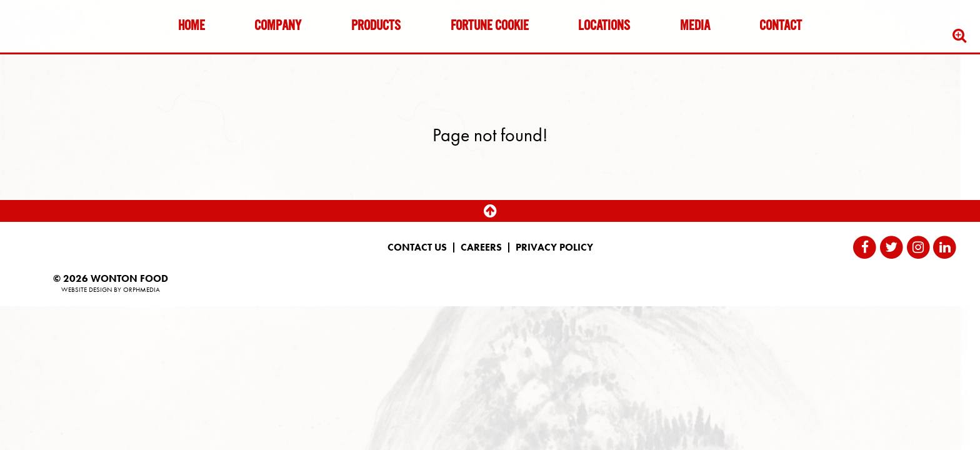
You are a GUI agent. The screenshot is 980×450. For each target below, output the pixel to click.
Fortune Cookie (490, 27)
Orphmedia (142, 289)
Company (278, 27)
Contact (781, 27)
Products (376, 27)
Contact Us (417, 247)
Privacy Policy (554, 247)
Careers (481, 247)
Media (695, 27)
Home (192, 27)
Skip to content (46, 58)
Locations (604, 27)
